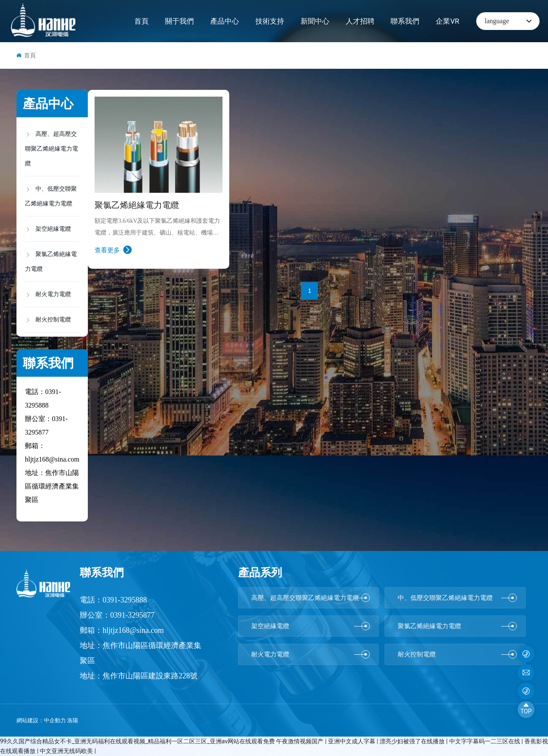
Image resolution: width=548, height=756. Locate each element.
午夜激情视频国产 (300, 741)
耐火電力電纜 (311, 654)
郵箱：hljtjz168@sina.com (122, 630)
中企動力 (55, 720)
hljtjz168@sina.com (52, 459)
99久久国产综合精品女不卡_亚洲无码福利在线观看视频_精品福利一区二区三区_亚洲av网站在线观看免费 (137, 741)
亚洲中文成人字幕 (352, 741)
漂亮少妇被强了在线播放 (413, 741)
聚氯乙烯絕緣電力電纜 (137, 205)
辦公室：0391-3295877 (117, 615)
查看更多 (113, 250)
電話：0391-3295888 (113, 600)
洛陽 (73, 720)
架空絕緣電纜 (311, 626)
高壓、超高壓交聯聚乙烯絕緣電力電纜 (311, 598)
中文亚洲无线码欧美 (67, 751)
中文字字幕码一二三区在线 (485, 741)
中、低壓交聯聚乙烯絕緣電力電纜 (457, 598)
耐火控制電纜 (457, 654)
